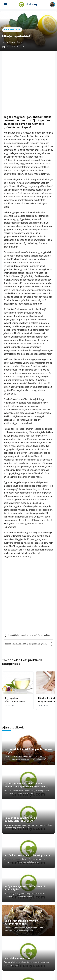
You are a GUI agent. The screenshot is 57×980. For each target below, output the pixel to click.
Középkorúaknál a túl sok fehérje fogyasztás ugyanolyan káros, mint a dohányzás (26, 785)
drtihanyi (29, 5)
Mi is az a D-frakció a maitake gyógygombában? (21, 922)
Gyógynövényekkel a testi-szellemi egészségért (25, 888)
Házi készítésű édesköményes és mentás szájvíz (28, 751)
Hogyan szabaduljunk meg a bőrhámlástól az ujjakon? (21, 819)
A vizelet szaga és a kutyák (20, 958)
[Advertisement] (29, 83)
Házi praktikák (12, 30)
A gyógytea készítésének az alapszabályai (14, 701)
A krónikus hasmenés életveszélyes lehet (28, 855)
